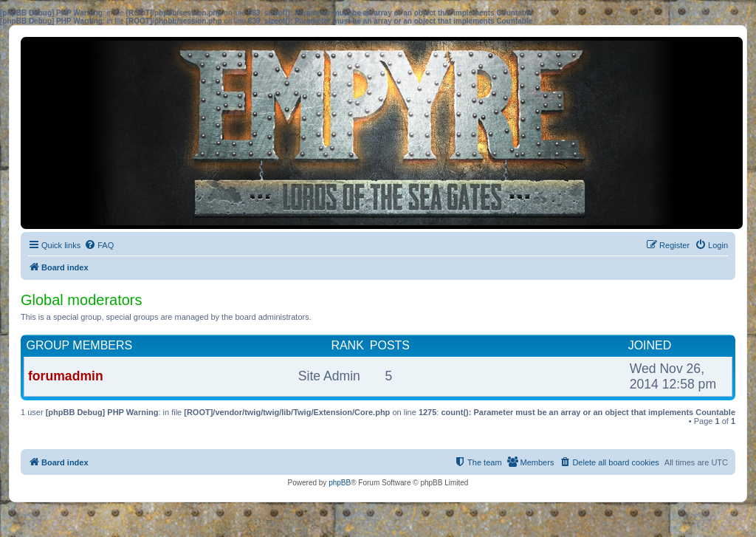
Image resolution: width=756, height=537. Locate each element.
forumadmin (66, 376)
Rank (347, 345)
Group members (80, 345)
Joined (650, 345)
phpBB (340, 483)
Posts (390, 345)
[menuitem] (99, 245)
